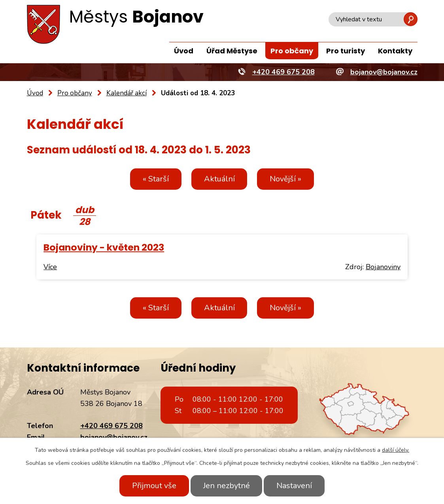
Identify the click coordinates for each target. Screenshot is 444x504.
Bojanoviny (383, 267)
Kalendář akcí (127, 93)
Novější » (286, 179)
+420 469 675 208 (111, 426)
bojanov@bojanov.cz (114, 437)
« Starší (156, 179)
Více (50, 267)
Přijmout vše (154, 486)
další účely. (396, 450)
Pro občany (292, 51)
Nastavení (295, 486)
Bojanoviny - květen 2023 (104, 247)
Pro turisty (346, 51)
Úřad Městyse (232, 51)
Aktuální (219, 179)
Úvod (184, 51)
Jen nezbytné (227, 486)
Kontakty (395, 51)
